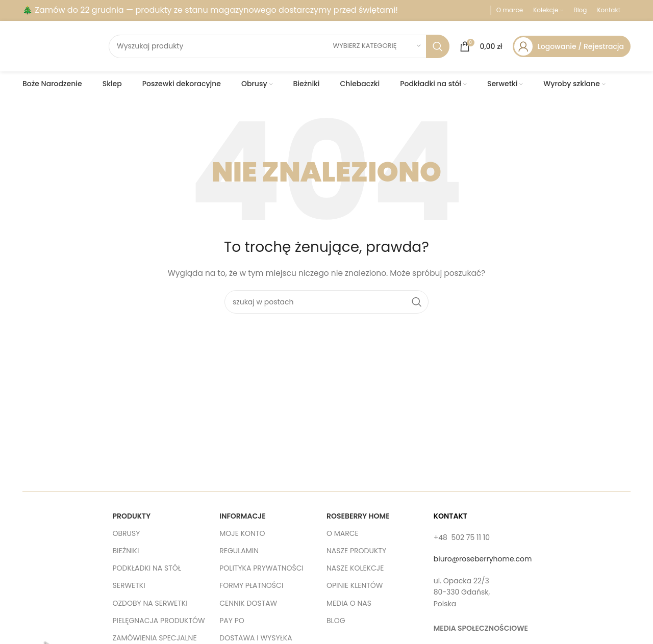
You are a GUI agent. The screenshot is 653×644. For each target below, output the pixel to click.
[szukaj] (279, 46)
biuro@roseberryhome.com (483, 559)
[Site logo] (60, 45)
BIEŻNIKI (126, 551)
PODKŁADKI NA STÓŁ (147, 568)
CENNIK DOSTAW (248, 603)
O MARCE (343, 533)
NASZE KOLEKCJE (355, 568)
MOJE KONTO (242, 533)
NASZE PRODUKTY (356, 551)
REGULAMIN (239, 551)
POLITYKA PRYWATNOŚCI (261, 568)
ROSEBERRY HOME (358, 516)
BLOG (336, 621)
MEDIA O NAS (349, 603)
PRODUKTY (132, 516)
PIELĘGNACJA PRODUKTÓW (159, 621)
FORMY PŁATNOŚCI (251, 585)
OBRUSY (127, 533)
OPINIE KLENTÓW (355, 585)
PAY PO (232, 621)
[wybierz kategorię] (377, 46)
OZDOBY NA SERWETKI (150, 603)
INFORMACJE (242, 516)
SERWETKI (129, 585)
